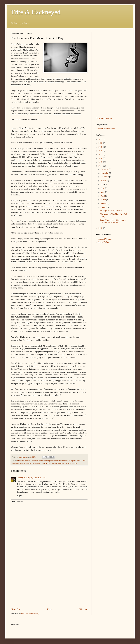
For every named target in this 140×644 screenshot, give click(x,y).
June (103, 188)
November (105, 173)
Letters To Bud (104, 242)
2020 (101, 143)
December (105, 169)
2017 (101, 155)
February (104, 203)
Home (50, 609)
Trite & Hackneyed (36, 12)
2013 (101, 228)
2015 (101, 162)
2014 (101, 166)
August (104, 181)
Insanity (61, 463)
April (103, 196)
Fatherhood (36, 463)
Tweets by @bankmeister (105, 129)
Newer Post (16, 609)
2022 (101, 139)
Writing (74, 463)
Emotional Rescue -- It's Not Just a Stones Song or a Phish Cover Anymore (43, 461)
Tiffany (20, 478)
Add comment (17, 502)
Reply (19, 496)
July (103, 184)
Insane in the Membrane (49, 463)
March (103, 200)
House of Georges (105, 239)
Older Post (83, 609)
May (103, 192)
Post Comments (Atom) (30, 614)
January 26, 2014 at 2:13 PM (35, 478)
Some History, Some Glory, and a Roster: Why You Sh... (113, 221)
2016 (101, 158)
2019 (101, 147)
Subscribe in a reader (104, 118)
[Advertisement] (49, 585)
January (104, 207)
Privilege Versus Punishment (111, 211)
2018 (101, 151)
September (105, 177)
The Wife (68, 463)
